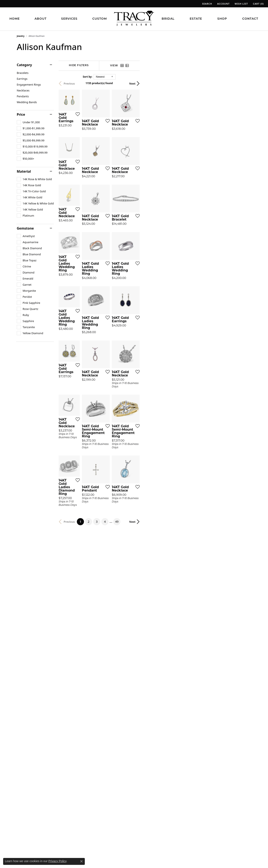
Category (24, 65)
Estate (196, 19)
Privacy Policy (57, 861)
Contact (250, 19)
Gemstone (25, 228)
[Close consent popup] (81, 861)
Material (24, 171)
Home (15, 19)
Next (244, 83)
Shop (222, 19)
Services (69, 19)
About (41, 19)
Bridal (168, 19)
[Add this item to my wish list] (118, 156)
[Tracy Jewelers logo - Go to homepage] (134, 19)
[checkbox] (28, 122)
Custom (100, 19)
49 (173, 744)
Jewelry (21, 36)
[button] (207, 4)
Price (21, 114)
